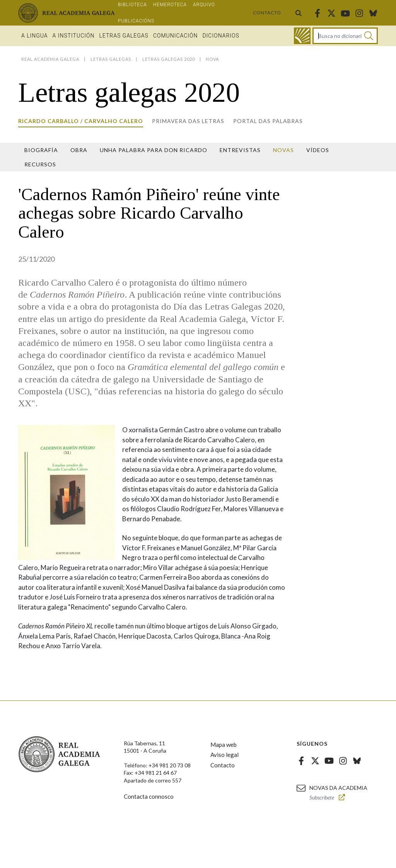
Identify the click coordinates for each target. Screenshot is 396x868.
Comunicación (176, 36)
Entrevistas (240, 150)
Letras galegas (124, 36)
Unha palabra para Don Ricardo (154, 150)
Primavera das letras (188, 121)
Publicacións (136, 21)
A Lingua (35, 36)
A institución (74, 36)
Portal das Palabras (268, 121)
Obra (79, 150)
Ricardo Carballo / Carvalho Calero (81, 121)
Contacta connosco (149, 796)
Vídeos (318, 150)
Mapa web (224, 745)
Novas (283, 150)
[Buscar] (369, 36)
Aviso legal (224, 755)
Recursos (40, 164)
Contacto (267, 13)
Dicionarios (221, 36)
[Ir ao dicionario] (302, 36)
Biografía (41, 150)
